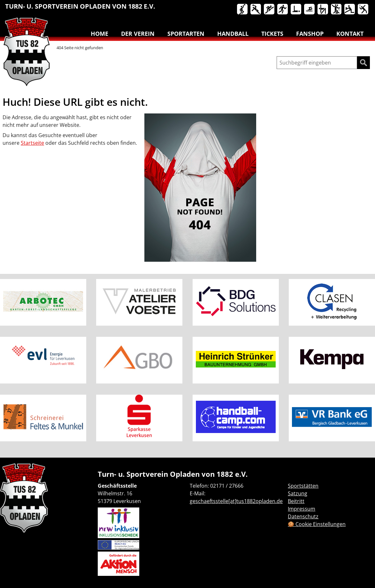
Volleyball (350, 10)
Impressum (302, 509)
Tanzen (337, 10)
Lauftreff (283, 10)
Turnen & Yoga (323, 10)
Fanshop (310, 34)
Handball (256, 10)
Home (99, 34)
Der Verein (138, 34)
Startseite (32, 143)
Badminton (364, 10)
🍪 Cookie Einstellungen (317, 524)
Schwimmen (310, 10)
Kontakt (350, 34)
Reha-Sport (296, 10)
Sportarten (186, 34)
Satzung (298, 493)
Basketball (243, 10)
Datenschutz (303, 516)
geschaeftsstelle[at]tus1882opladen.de (236, 501)
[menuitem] (243, 11)
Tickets (272, 34)
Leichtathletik (270, 10)
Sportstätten (303, 486)
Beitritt (296, 501)
